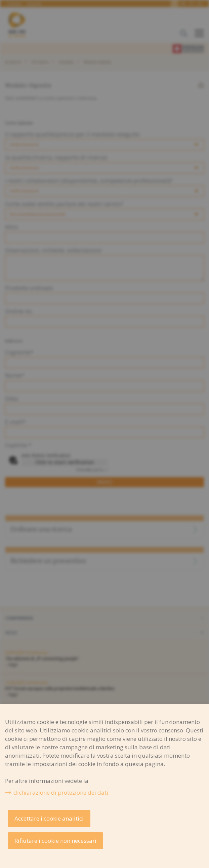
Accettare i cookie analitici (49, 818)
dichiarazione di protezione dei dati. (61, 792)
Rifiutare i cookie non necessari (55, 841)
